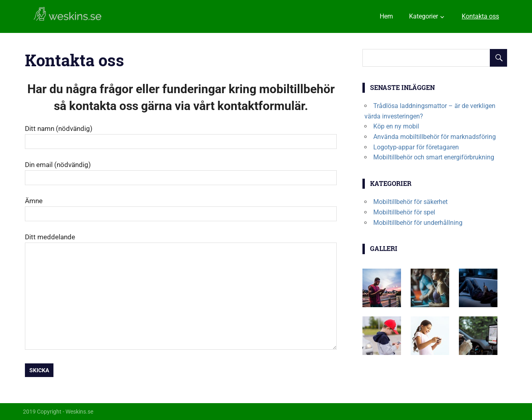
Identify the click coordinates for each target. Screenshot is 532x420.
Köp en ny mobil (396, 126)
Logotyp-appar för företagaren (416, 147)
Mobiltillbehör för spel (404, 212)
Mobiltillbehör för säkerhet (410, 202)
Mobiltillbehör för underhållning (418, 223)
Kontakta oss (480, 16)
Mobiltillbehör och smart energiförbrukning (434, 157)
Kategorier (424, 16)
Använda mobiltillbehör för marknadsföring (435, 137)
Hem (386, 16)
